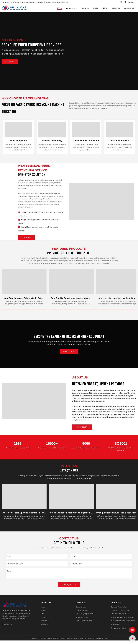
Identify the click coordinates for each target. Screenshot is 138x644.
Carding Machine (82, 614)
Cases (43, 617)
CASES (96, 8)
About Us (44, 624)
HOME (60, 8)
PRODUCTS (71, 8)
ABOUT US (116, 8)
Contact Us (45, 628)
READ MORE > (7, 628)
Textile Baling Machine (83, 621)
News (43, 621)
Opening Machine (82, 611)
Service (43, 614)
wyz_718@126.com (122, 614)
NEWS (105, 8)
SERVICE (85, 8)
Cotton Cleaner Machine (84, 624)
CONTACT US (129, 8)
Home (43, 611)
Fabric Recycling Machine (85, 617)
